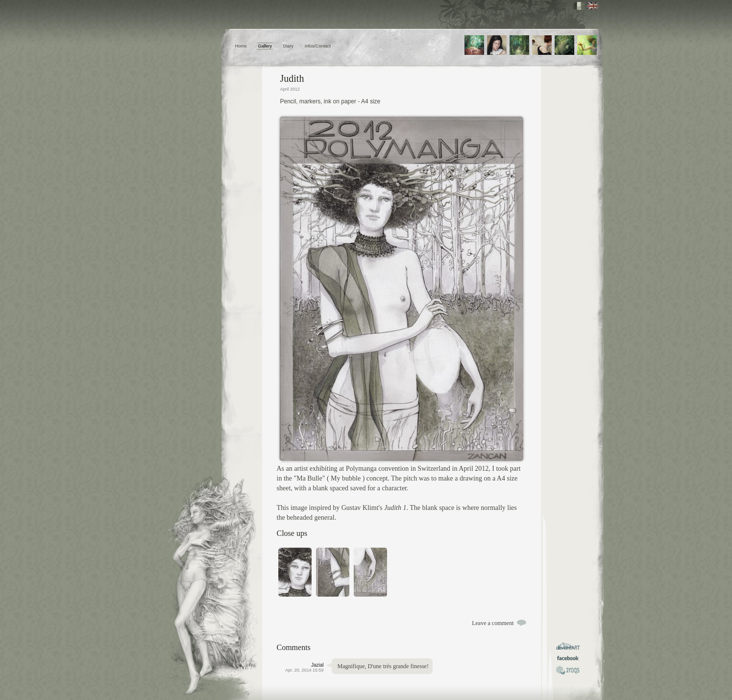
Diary (288, 46)
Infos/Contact (318, 46)
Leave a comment (493, 623)
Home (241, 46)
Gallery (265, 46)
